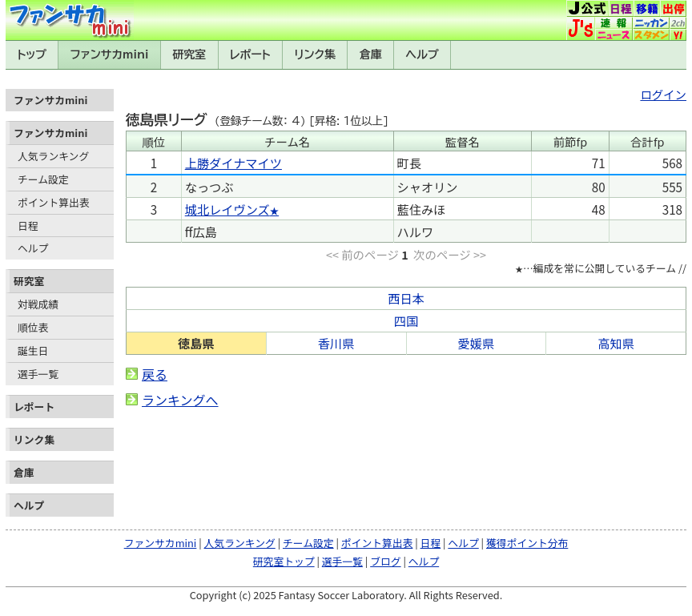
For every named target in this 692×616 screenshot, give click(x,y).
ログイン (663, 94)
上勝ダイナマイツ (233, 163)
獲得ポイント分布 (527, 543)
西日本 (406, 298)
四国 (406, 320)
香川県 (336, 343)
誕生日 (33, 350)
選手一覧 (38, 374)
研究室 (189, 54)
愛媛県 (477, 343)
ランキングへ (180, 400)
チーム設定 (43, 179)
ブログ (385, 561)
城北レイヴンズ (227, 209)
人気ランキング (53, 156)
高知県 (616, 343)
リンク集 (315, 54)
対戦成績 (38, 304)
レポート (250, 54)
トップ (32, 54)
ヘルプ (422, 54)
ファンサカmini (110, 54)
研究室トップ (284, 561)
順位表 (33, 327)
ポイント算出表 (54, 202)
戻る (155, 374)
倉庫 (371, 54)
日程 (28, 225)
